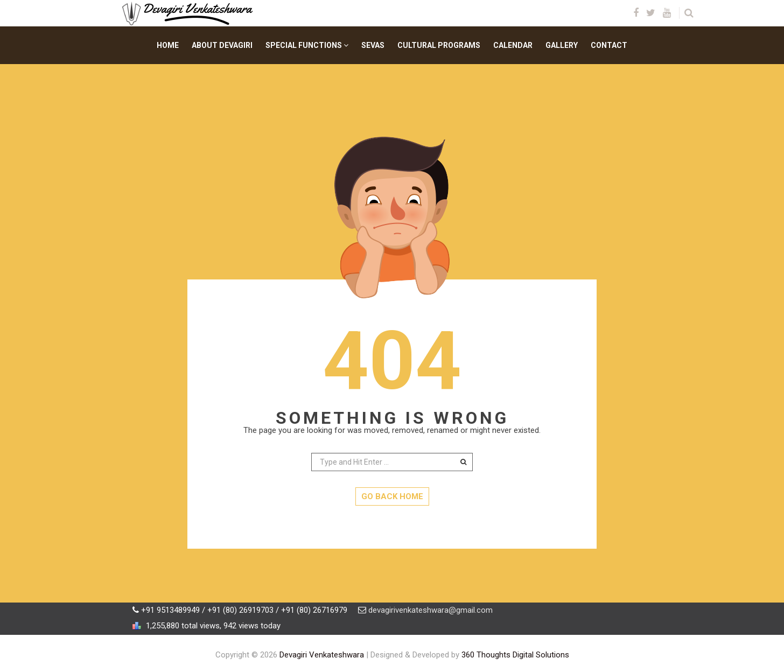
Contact (609, 45)
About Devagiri (222, 45)
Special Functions (307, 45)
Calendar (513, 45)
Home (168, 45)
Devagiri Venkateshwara (322, 655)
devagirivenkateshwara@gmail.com (430, 610)
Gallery (562, 45)
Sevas (373, 45)
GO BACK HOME (392, 496)
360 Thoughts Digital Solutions (515, 655)
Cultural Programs (439, 45)
